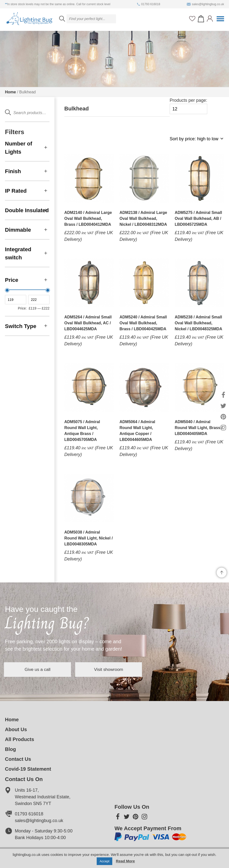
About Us (16, 729)
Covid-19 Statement (28, 769)
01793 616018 (149, 4)
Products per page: (188, 106)
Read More (126, 861)
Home (10, 92)
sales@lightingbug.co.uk (205, 4)
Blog (10, 749)
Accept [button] (105, 861)
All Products (20, 739)
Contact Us (18, 759)
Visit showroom (122, 669)
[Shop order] (194, 141)
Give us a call (42, 669)
